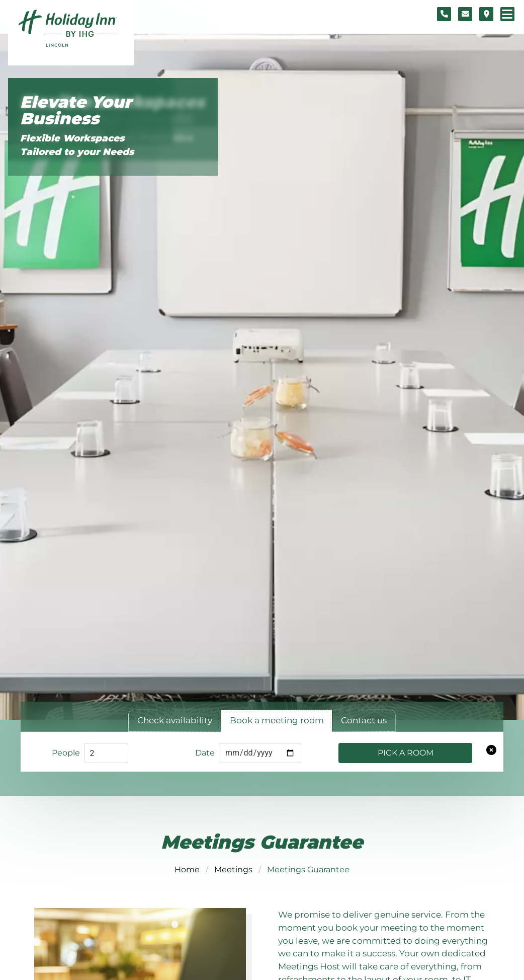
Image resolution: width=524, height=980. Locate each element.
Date (205, 753)
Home (187, 870)
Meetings (233, 870)
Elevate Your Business (76, 111)
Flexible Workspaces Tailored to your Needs (77, 145)
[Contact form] (465, 14)
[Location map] (486, 14)
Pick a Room (406, 753)
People (66, 753)
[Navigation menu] (507, 14)
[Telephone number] (444, 14)
